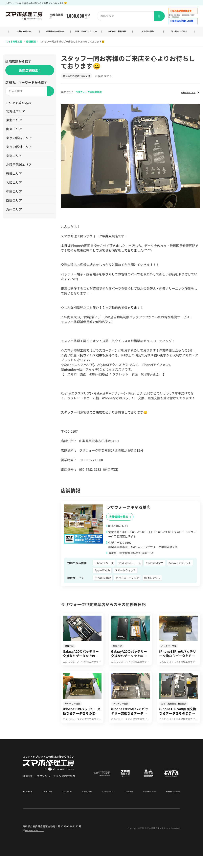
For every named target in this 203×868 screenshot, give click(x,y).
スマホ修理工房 (14, 45)
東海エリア (14, 160)
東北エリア (14, 124)
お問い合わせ (66, 803)
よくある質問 (48, 803)
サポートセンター (145, 803)
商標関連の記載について (39, 842)
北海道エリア (16, 115)
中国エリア (14, 195)
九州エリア (14, 213)
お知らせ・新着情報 (117, 34)
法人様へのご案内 (179, 34)
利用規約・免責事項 (170, 803)
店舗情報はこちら (184, 96)
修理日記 (31, 45)
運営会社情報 (30, 803)
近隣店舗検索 (30, 75)
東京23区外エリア (19, 151)
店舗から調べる (24, 34)
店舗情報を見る (120, 521)
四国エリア (14, 204)
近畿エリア (14, 177)
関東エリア (14, 133)
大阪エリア (14, 186)
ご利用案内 (126, 803)
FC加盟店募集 (148, 34)
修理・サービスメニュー (86, 34)
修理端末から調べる (55, 34)
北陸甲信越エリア (19, 168)
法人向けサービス (106, 803)
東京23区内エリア (19, 142)
